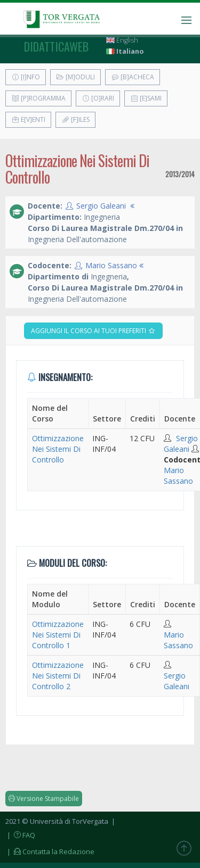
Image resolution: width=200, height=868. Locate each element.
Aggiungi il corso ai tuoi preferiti (93, 331)
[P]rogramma (38, 98)
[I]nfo (26, 77)
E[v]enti (28, 119)
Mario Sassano (111, 265)
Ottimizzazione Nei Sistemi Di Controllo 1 (58, 635)
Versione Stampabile (44, 799)
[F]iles (75, 119)
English (122, 40)
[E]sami (146, 98)
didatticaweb (56, 46)
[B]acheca (133, 77)
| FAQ (20, 835)
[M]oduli (75, 77)
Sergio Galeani (101, 206)
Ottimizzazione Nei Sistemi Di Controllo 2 (58, 676)
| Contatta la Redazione (50, 852)
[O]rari (98, 98)
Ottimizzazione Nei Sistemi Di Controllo (58, 449)
